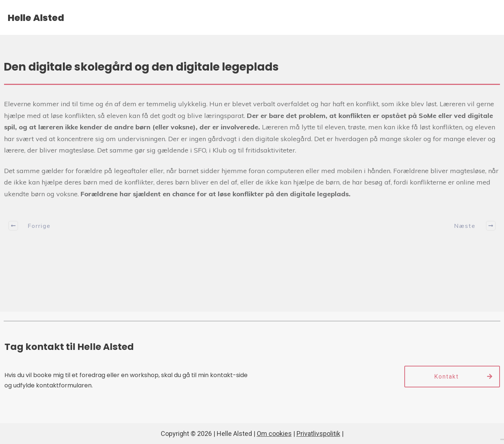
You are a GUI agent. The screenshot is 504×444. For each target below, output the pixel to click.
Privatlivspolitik (318, 434)
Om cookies (274, 434)
